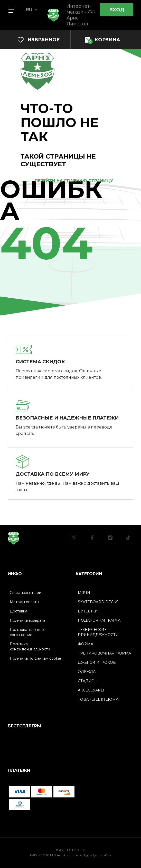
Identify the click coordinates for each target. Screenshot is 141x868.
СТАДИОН (88, 681)
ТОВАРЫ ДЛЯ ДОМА (98, 699)
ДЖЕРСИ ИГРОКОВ (97, 662)
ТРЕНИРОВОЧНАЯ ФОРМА (104, 653)
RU (31, 10)
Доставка (18, 611)
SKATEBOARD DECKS (98, 602)
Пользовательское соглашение (27, 632)
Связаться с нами (26, 593)
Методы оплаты (24, 602)
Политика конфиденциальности (30, 647)
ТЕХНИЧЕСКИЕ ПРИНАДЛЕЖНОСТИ (98, 632)
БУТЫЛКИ (88, 611)
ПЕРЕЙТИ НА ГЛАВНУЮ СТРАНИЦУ (74, 181)
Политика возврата (27, 620)
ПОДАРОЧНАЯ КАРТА (99, 620)
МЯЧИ (84, 593)
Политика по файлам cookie (35, 658)
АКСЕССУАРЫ (91, 690)
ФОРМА (86, 644)
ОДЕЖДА (87, 672)
